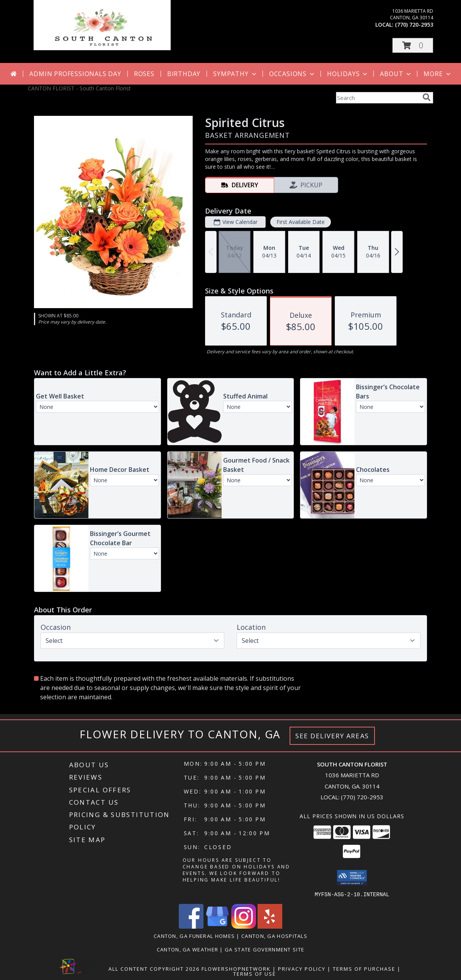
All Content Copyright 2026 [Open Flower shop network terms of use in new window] (154, 968)
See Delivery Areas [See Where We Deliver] (332, 736)
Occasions (292, 74)
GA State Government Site (264, 949)
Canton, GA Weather (187, 949)
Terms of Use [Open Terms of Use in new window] (255, 973)
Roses (144, 74)
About (396, 74)
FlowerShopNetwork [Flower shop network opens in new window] (236, 968)
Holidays (348, 74)
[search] (427, 97)
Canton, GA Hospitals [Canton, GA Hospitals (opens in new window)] (274, 936)
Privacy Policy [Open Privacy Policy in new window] (302, 968)
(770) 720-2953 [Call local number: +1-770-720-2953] (414, 25)
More (438, 74)
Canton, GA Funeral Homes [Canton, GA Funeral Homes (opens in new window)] (194, 936)
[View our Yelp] (270, 926)
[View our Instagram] (244, 926)
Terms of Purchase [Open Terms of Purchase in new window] (364, 968)
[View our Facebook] (191, 926)
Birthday (184, 74)
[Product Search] (378, 98)
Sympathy (235, 74)
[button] (413, 45)
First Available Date (301, 222)
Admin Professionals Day (75, 74)
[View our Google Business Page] (217, 926)
